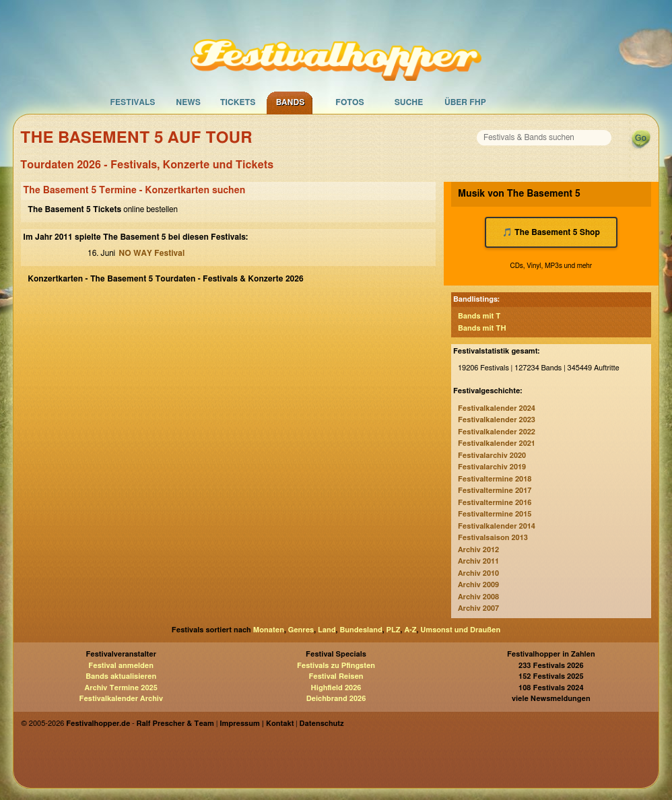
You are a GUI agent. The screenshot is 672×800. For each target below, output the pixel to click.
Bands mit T (479, 316)
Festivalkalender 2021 (497, 443)
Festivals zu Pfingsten (336, 666)
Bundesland (361, 630)
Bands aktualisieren (121, 676)
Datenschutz (322, 724)
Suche (409, 102)
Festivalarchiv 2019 (492, 467)
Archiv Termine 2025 (121, 688)
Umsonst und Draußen (460, 630)
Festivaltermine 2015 (495, 514)
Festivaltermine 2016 (495, 503)
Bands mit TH (482, 328)
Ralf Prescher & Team (175, 724)
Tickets (238, 102)
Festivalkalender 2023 (497, 420)
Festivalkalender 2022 (497, 432)
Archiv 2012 (478, 550)
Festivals (132, 102)
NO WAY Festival (152, 253)
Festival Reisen (336, 676)
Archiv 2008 (478, 597)
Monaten (269, 630)
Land (327, 630)
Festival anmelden (121, 666)
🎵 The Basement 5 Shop (551, 232)
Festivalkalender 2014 (497, 526)
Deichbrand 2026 (336, 699)
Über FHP (465, 102)
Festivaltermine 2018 (495, 479)
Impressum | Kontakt (257, 724)
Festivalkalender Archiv (121, 699)
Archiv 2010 (478, 573)
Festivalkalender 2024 (497, 408)
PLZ (394, 630)
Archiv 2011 (478, 561)
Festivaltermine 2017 (495, 491)
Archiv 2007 (478, 608)
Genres (301, 630)
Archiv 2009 (478, 585)
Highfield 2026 (336, 688)
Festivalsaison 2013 (493, 538)
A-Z (410, 630)
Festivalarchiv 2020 (492, 456)
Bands (291, 102)
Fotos (349, 102)
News (188, 102)
